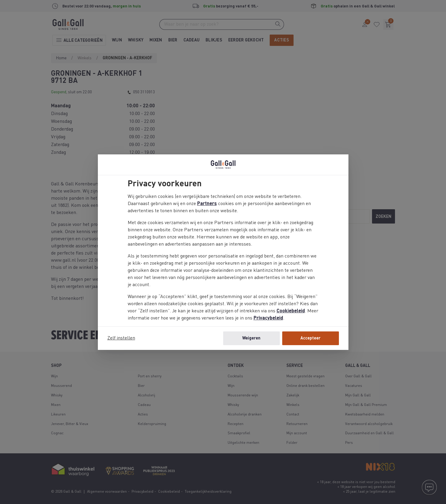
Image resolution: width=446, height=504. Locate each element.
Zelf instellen (121, 338)
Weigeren (251, 338)
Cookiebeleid (291, 311)
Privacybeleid (268, 318)
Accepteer (310, 338)
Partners (207, 204)
